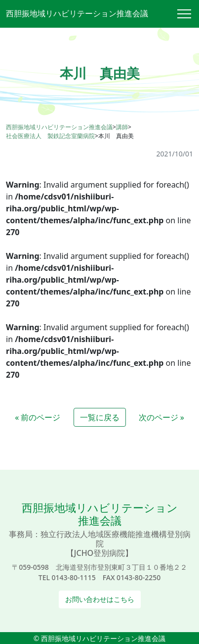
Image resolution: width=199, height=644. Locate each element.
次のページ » (161, 417)
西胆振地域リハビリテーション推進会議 (77, 13)
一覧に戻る (100, 417)
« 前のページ (38, 417)
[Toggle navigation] (188, 14)
